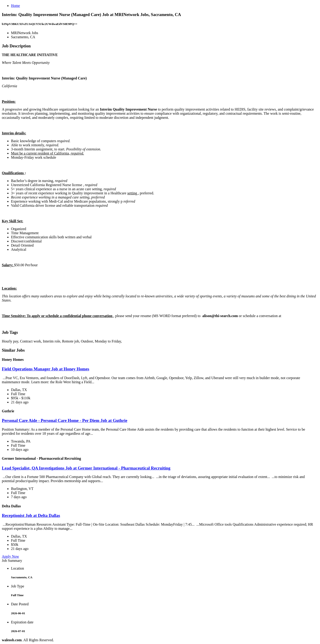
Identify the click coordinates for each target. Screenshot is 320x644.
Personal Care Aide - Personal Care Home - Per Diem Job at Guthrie (65, 420)
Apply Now (10, 556)
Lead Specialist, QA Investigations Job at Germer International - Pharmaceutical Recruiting (86, 468)
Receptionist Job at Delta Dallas (31, 515)
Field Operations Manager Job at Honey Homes (46, 369)
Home (15, 6)
